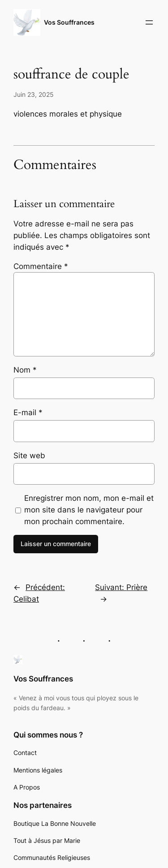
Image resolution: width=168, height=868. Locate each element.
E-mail (28, 412)
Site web (29, 456)
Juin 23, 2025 (34, 94)
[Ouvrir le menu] (149, 22)
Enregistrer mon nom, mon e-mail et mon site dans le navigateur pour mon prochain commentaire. (89, 510)
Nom (25, 370)
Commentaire (41, 266)
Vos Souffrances (69, 22)
